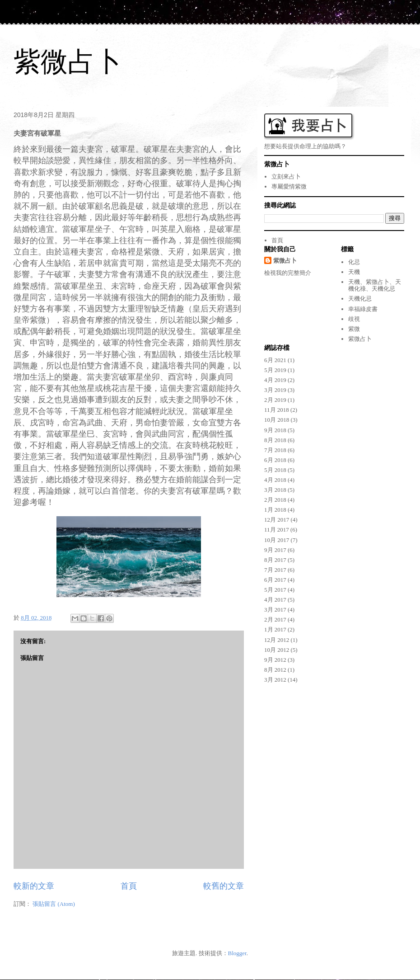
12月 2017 (277, 520)
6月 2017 (275, 580)
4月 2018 (275, 480)
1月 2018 (275, 510)
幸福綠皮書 (363, 309)
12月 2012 (277, 640)
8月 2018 (275, 440)
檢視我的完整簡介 (288, 273)
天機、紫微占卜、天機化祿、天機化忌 (375, 285)
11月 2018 (277, 410)
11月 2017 (277, 530)
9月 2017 (275, 550)
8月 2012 (275, 670)
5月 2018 (275, 470)
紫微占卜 (68, 62)
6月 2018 (275, 460)
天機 (354, 272)
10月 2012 (277, 650)
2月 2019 (275, 400)
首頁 (129, 886)
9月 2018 (275, 430)
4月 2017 (275, 600)
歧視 (354, 319)
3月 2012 (275, 680)
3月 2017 (275, 610)
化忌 (354, 262)
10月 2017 (277, 540)
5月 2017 (275, 590)
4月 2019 (275, 380)
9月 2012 (275, 660)
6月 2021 (275, 360)
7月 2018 (275, 450)
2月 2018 (275, 500)
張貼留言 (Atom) (54, 904)
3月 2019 (275, 390)
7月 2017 (275, 570)
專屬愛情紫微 (289, 186)
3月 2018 (275, 490)
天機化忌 (360, 299)
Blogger (237, 953)
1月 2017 (275, 629)
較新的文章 (34, 886)
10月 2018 (277, 420)
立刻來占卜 (286, 177)
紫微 (354, 329)
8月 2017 (275, 560)
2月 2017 (275, 620)
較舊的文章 (224, 886)
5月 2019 (275, 370)
